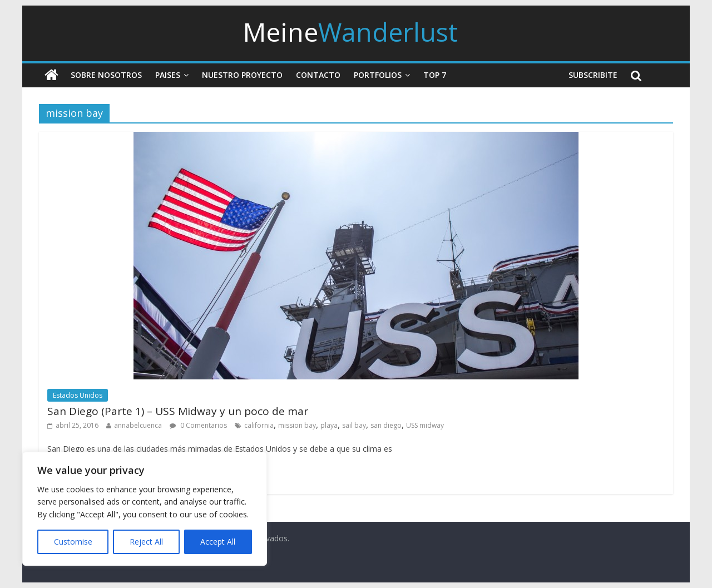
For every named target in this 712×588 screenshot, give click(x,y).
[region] (145, 509)
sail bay (354, 425)
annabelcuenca (138, 425)
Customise (73, 542)
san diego (386, 425)
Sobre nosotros (106, 75)
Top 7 (435, 75)
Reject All (146, 542)
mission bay (297, 425)
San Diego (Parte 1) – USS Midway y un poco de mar (178, 411)
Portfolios (378, 75)
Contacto (318, 75)
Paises (168, 75)
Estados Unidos (78, 395)
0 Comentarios (198, 425)
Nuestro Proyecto (242, 75)
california (259, 425)
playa (329, 425)
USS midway (425, 425)
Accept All (218, 542)
